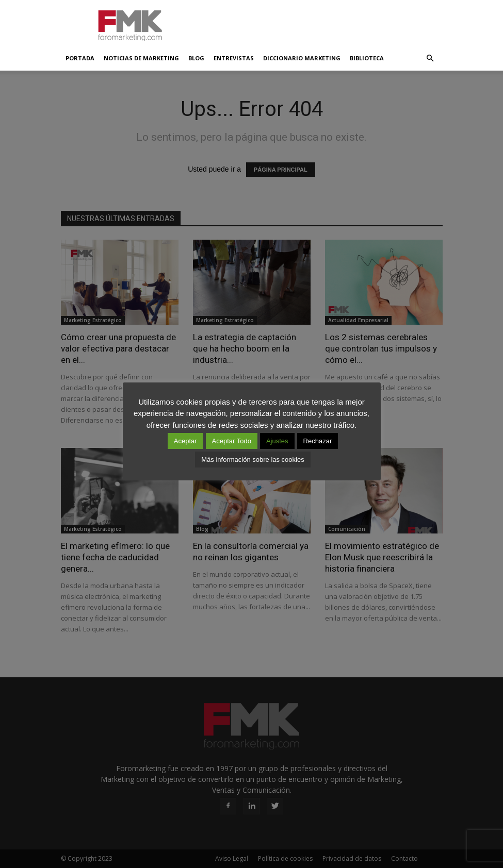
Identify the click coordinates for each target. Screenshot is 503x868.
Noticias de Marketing (141, 58)
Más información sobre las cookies (253, 460)
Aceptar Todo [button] (232, 441)
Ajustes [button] (277, 441)
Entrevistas (234, 58)
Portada (80, 58)
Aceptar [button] (185, 441)
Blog (196, 58)
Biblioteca (367, 58)
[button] (430, 58)
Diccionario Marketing (302, 58)
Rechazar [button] (318, 441)
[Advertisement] (321, 23)
